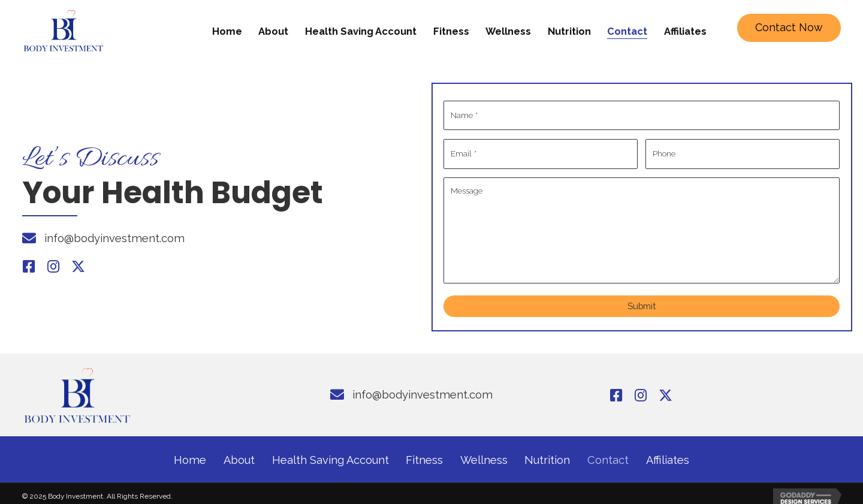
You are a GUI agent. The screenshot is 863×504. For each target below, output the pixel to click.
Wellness (484, 453)
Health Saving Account (331, 453)
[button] (789, 28)
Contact (608, 453)
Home (190, 453)
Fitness (424, 453)
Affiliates (668, 453)
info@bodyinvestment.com (114, 235)
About (239, 453)
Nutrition (547, 453)
